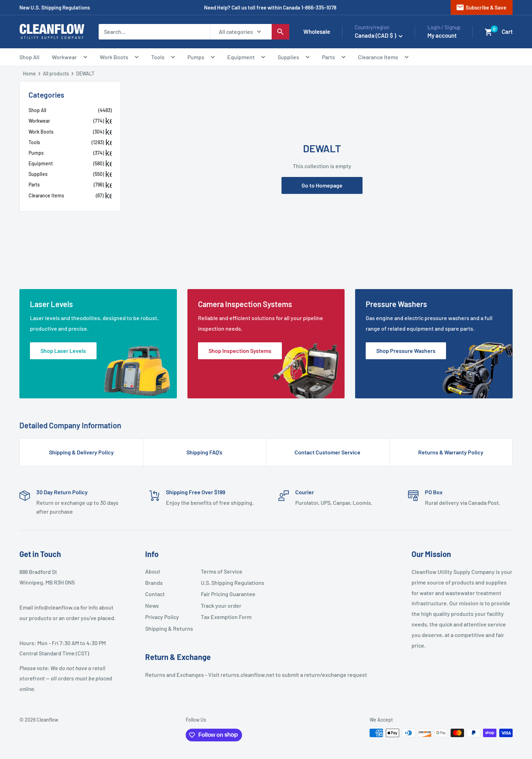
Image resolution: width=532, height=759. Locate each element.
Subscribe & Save (481, 7)
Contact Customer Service (327, 452)
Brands (154, 583)
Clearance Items (383, 58)
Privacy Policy (162, 617)
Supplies (294, 58)
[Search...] (154, 32)
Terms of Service (222, 571)
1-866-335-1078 (319, 7)
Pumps (201, 58)
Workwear (70, 58)
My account (442, 35)
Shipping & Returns (169, 628)
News (152, 605)
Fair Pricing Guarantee (226, 594)
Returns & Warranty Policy (451, 452)
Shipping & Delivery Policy (81, 452)
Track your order (221, 605)
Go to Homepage (322, 185)
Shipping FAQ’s (204, 452)
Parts (334, 58)
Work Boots (119, 58)
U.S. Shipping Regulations (226, 583)
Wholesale (317, 31)
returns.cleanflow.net (248, 675)
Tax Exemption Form (226, 617)
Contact (155, 594)
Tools (163, 58)
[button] (489, 32)
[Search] (280, 32)
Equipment (246, 58)
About (153, 571)
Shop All (29, 57)
